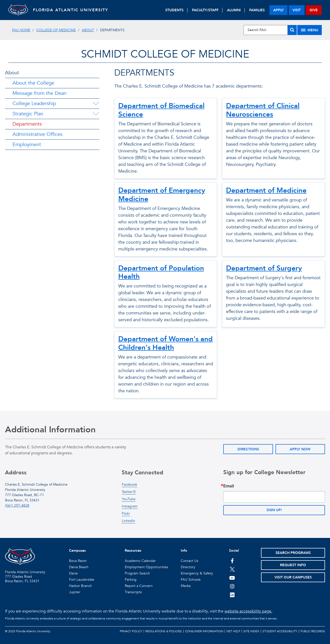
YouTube (129, 499)
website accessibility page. (248, 611)
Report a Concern (139, 586)
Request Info (293, 565)
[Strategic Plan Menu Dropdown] (96, 114)
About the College (33, 83)
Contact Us (189, 561)
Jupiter (75, 592)
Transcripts (133, 592)
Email (229, 486)
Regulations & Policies (164, 631)
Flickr (126, 514)
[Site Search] (270, 30)
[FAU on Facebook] (232, 561)
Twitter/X (129, 492)
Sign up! (274, 510)
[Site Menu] (309, 30)
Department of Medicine (266, 190)
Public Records (313, 631)
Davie (73, 573)
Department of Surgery (264, 268)
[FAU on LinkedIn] (232, 595)
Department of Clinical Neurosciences (263, 110)
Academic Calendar (140, 561)
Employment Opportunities (146, 567)
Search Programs (293, 553)
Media (186, 586)
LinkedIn (128, 521)
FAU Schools (191, 580)
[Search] (292, 30)
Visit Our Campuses (293, 577)
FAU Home (21, 30)
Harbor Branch (80, 586)
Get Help (233, 631)
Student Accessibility (280, 631)
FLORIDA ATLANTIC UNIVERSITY (71, 10)
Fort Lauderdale (82, 580)
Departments (27, 124)
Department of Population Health (161, 272)
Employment (27, 144)
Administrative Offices (37, 134)
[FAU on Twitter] (232, 569)
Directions (248, 449)
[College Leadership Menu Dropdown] (96, 104)
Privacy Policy (131, 631)
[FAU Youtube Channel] (232, 578)
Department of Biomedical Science (161, 110)
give (314, 10)
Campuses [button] (77, 551)
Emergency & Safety (197, 573)
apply (278, 10)
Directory (188, 567)
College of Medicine (56, 30)
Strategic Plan (28, 114)
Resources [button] (133, 551)
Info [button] (184, 551)
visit (297, 10)
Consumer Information (204, 631)
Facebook (129, 485)
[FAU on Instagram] (232, 586)
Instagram (130, 506)
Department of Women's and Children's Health (165, 343)
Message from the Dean (39, 93)
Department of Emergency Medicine (162, 195)
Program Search (137, 573)
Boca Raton (78, 561)
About (88, 30)
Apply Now (300, 449)
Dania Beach (79, 567)
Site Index (251, 631)
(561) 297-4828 (17, 506)
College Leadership (34, 103)
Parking (131, 580)
